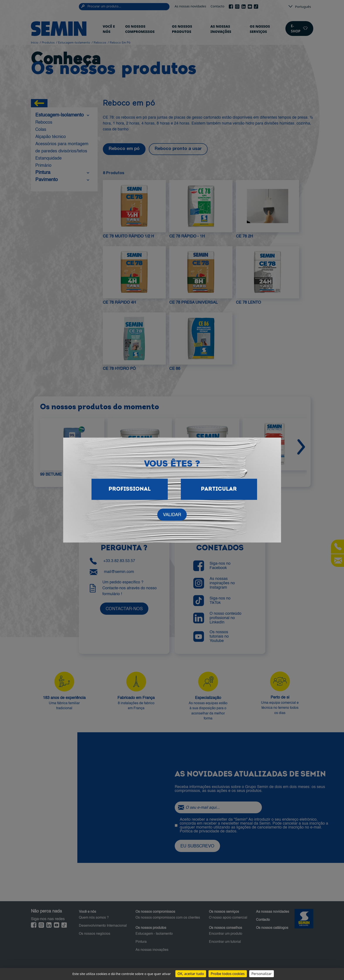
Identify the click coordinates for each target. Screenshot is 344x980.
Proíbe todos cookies (228, 974)
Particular (219, 489)
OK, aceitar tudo (191, 974)
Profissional (130, 489)
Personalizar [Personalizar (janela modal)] (262, 974)
